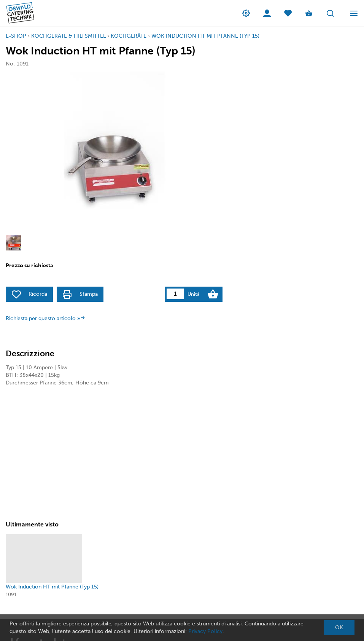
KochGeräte (129, 36)
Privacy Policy (205, 631)
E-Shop (16, 36)
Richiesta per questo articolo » (46, 318)
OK (339, 627)
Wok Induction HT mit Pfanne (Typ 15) (205, 36)
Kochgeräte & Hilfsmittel (68, 36)
